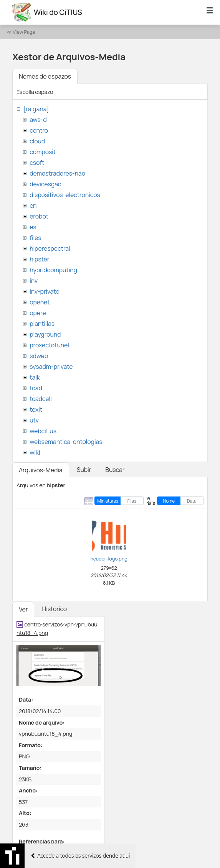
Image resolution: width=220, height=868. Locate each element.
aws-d (38, 120)
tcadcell (41, 399)
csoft (37, 163)
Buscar (115, 470)
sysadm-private (51, 367)
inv (34, 281)
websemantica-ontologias (66, 442)
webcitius (43, 431)
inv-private (44, 291)
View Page (24, 32)
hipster (39, 259)
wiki (35, 452)
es (33, 227)
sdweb (39, 356)
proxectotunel (49, 345)
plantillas (42, 324)
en (33, 205)
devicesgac (45, 184)
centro (39, 130)
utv (34, 420)
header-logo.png (109, 559)
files (35, 238)
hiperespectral (50, 248)
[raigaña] (36, 109)
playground (45, 334)
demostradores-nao (57, 173)
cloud (37, 141)
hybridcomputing (53, 270)
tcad (36, 388)
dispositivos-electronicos (65, 195)
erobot (39, 216)
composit (43, 152)
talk (35, 377)
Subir (84, 470)
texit (36, 409)
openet (40, 302)
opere (38, 313)
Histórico (54, 609)
